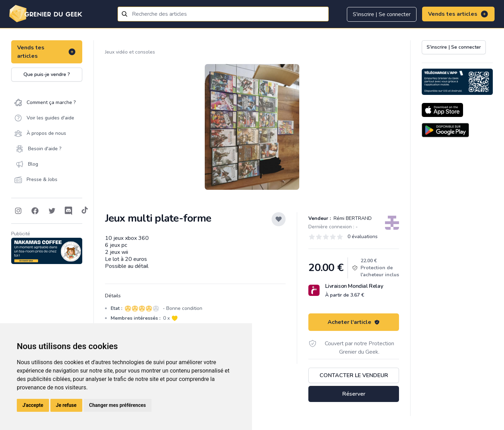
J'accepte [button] (33, 405)
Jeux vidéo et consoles (130, 52)
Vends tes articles (458, 14)
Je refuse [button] (66, 405)
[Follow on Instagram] (18, 211)
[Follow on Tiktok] (85, 211)
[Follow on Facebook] (35, 211)
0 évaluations (363, 237)
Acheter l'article (354, 322)
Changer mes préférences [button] (118, 405)
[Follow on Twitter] (52, 211)
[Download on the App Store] (442, 110)
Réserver (354, 394)
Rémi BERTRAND (352, 218)
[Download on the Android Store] (445, 130)
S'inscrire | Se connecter (382, 14)
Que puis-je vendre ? (47, 74)
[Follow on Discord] (69, 211)
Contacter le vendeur (354, 375)
